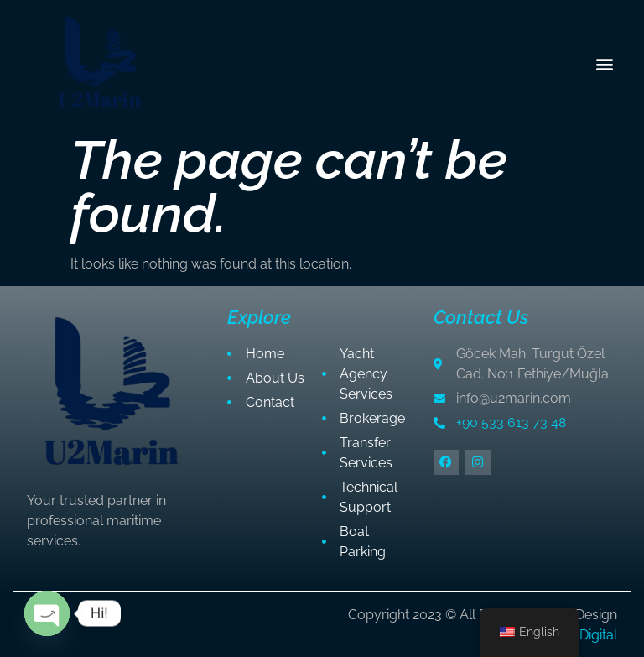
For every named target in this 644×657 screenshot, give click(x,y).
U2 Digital (588, 635)
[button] (604, 63)
